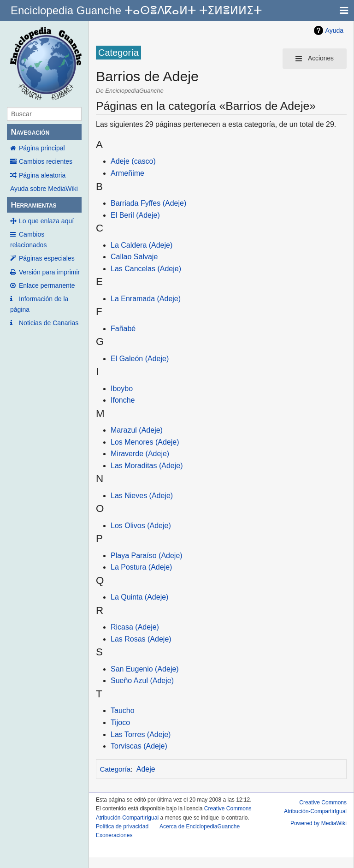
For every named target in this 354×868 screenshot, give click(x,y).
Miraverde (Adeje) (140, 454)
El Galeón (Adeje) (140, 359)
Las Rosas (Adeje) (141, 639)
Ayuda (334, 30)
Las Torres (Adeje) (141, 734)
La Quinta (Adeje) (139, 597)
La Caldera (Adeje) (142, 245)
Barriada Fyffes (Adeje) (148, 203)
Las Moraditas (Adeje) (147, 466)
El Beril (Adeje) (135, 215)
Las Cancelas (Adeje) (146, 269)
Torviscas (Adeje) (139, 746)
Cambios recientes (46, 161)
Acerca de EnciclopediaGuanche (200, 826)
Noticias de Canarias (49, 323)
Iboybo (122, 389)
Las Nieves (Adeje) (142, 496)
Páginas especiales (47, 258)
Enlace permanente (47, 285)
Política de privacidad (122, 826)
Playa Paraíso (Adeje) (147, 556)
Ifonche (123, 400)
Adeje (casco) (133, 161)
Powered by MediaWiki (319, 823)
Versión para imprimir (49, 272)
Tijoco (120, 722)
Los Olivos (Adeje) (141, 526)
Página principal (42, 148)
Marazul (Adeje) (137, 430)
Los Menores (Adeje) (145, 442)
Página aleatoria (42, 175)
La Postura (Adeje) (141, 567)
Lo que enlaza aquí (46, 221)
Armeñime (127, 173)
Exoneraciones (114, 835)
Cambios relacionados (28, 239)
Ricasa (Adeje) (135, 627)
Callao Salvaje (134, 257)
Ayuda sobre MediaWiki (44, 189)
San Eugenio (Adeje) (145, 669)
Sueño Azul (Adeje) (142, 681)
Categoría (115, 769)
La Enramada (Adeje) (146, 299)
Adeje (146, 769)
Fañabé (123, 329)
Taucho (123, 710)
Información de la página (39, 304)
